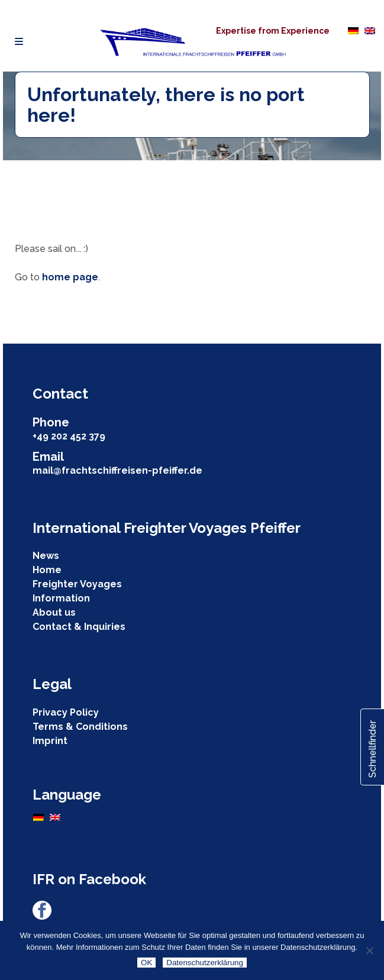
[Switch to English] (370, 30)
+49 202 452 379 (69, 436)
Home (47, 570)
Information (61, 598)
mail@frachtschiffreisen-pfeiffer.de (117, 470)
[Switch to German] (353, 30)
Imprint (50, 741)
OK (146, 963)
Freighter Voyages (77, 584)
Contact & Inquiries (79, 627)
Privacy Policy (66, 712)
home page (70, 277)
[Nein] (369, 950)
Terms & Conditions (80, 727)
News (46, 556)
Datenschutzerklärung (205, 963)
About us (54, 612)
